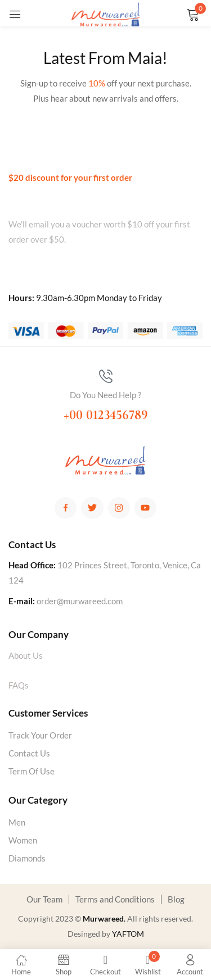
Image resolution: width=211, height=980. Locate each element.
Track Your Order (40, 735)
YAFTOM (128, 934)
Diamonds (27, 858)
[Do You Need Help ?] (106, 376)
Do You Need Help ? (105, 395)
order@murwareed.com (80, 601)
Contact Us (29, 753)
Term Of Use (32, 771)
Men (17, 822)
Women (23, 840)
